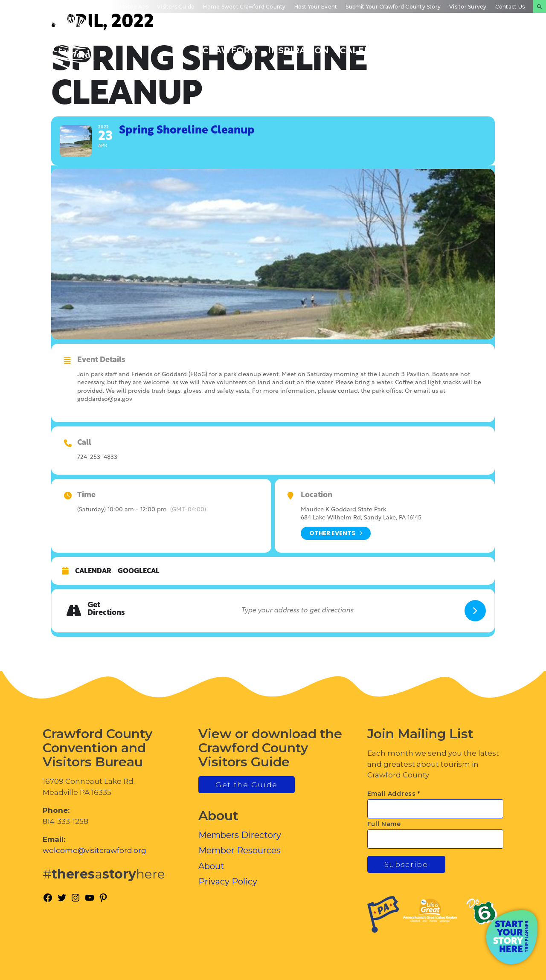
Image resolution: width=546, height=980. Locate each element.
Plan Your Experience (497, 46)
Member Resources (240, 850)
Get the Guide (247, 785)
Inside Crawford (429, 46)
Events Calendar (365, 46)
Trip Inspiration (298, 46)
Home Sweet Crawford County (244, 7)
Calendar (93, 571)
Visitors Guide (176, 7)
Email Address (394, 794)
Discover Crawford (230, 46)
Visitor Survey (468, 7)
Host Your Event (316, 7)
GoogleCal (139, 571)
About (211, 866)
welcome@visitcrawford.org (94, 850)
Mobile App (134, 7)
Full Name (384, 824)
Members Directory (240, 835)
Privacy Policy (228, 881)
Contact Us (510, 7)
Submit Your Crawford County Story (393, 7)
